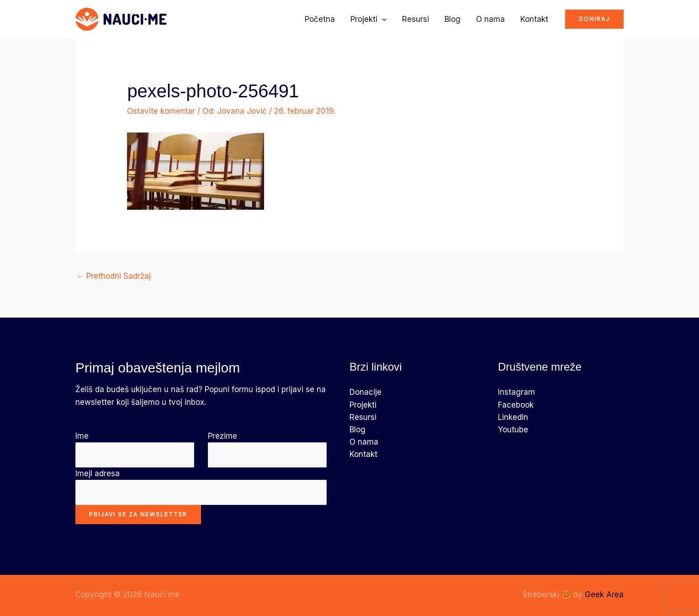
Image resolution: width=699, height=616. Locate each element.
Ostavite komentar (161, 111)
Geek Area (604, 595)
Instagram (516, 392)
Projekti (368, 19)
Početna (320, 19)
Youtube (513, 430)
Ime (135, 449)
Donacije (365, 392)
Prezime (267, 449)
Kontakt (534, 19)
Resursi (416, 19)
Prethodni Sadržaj (114, 276)
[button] (594, 19)
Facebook (516, 405)
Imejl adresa (201, 487)
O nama (490, 19)
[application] (382, 19)
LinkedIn (513, 417)
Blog (453, 19)
